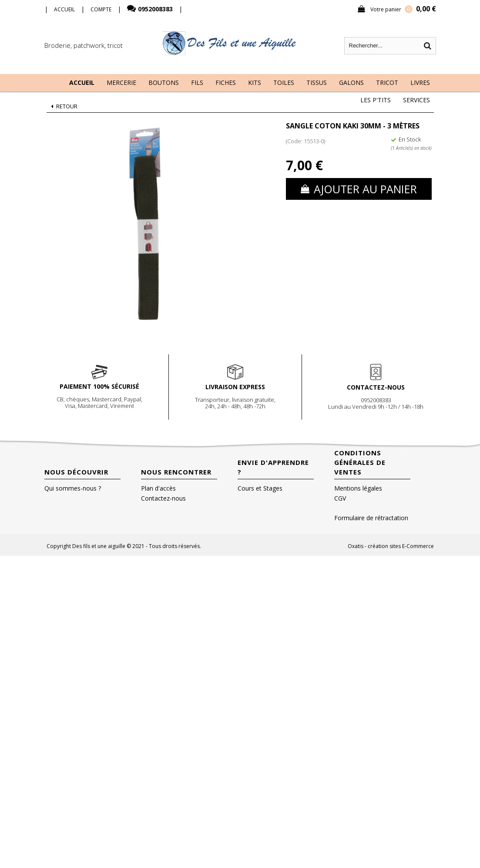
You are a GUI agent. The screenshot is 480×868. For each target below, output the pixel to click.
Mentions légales (358, 488)
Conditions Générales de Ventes (360, 462)
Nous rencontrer (176, 472)
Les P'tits (376, 100)
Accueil (82, 82)
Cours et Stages (260, 488)
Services (416, 100)
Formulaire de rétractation (371, 518)
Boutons (164, 82)
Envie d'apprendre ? (273, 467)
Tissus (317, 82)
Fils (197, 82)
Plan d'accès (158, 488)
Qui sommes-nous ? (73, 488)
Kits (255, 82)
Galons (351, 82)
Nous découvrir (76, 472)
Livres (420, 82)
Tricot (387, 82)
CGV (340, 498)
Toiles (284, 82)
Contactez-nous (163, 498)
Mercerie (121, 82)
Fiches (226, 82)
